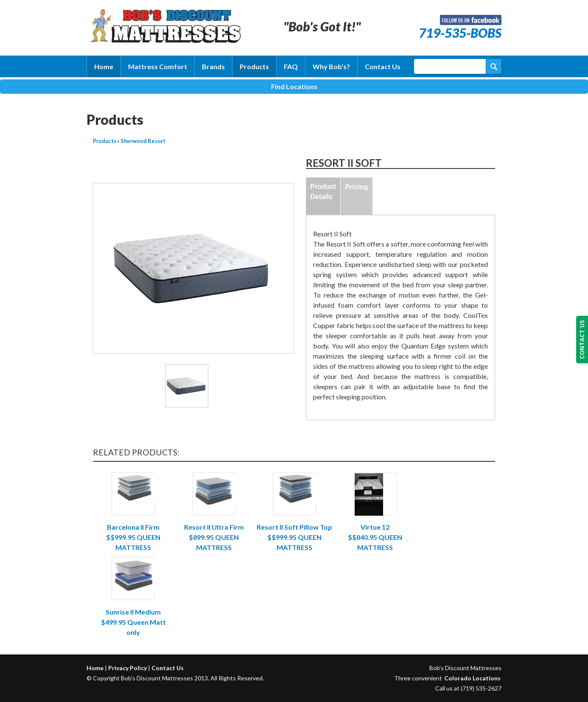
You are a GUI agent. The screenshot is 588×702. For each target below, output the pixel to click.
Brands (213, 66)
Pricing (356, 187)
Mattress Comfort (158, 66)
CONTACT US (582, 340)
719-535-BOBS (460, 33)
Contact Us (383, 66)
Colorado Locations (472, 678)
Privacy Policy (127, 668)
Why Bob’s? (331, 66)
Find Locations (294, 86)
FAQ (291, 66)
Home (104, 66)
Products (254, 66)
